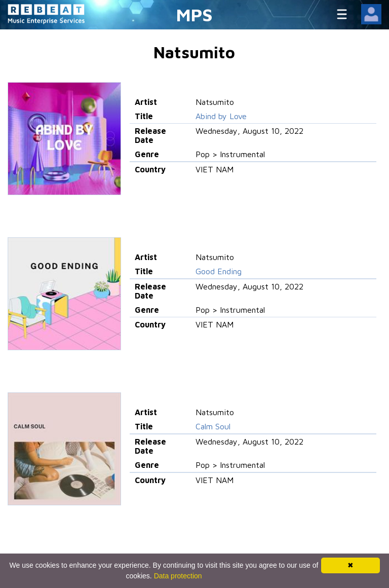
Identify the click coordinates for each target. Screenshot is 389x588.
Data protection (178, 576)
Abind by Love (221, 116)
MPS (194, 14)
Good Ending (219, 271)
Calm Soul (213, 426)
